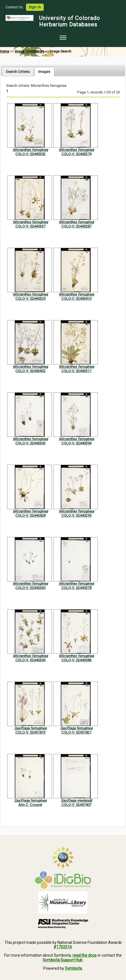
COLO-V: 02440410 (76, 299)
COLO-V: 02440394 (76, 443)
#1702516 (63, 947)
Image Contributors (30, 51)
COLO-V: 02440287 (76, 226)
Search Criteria (18, 72)
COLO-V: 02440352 (30, 154)
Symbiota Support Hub (63, 960)
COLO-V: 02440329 (30, 299)
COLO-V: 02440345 (30, 660)
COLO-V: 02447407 (76, 805)
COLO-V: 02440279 (76, 154)
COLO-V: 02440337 (30, 226)
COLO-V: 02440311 (76, 371)
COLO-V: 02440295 (76, 515)
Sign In (35, 7)
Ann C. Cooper (30, 805)
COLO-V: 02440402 (30, 371)
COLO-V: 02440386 (76, 660)
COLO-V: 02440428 (30, 515)
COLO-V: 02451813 (30, 732)
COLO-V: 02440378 (76, 588)
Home (5, 51)
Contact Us (15, 7)
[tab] (18, 71)
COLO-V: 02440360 (30, 588)
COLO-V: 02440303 (30, 443)
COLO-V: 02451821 (76, 732)
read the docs (84, 955)
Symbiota (73, 968)
